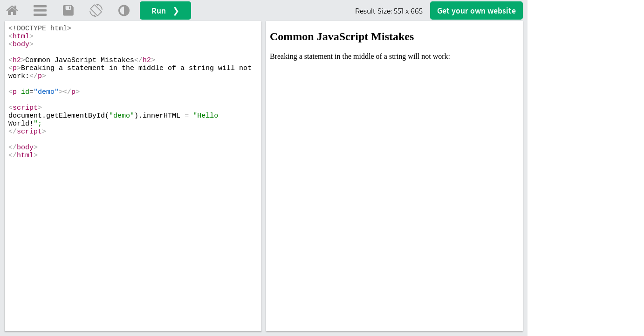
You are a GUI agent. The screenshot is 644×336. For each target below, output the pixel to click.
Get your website (476, 10)
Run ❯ (165, 10)
